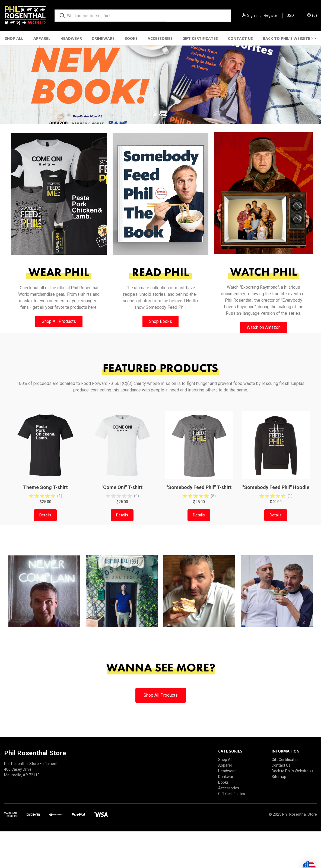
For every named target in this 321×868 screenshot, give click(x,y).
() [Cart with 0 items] (312, 15)
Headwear (71, 38)
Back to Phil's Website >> (293, 812)
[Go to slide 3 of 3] (166, 156)
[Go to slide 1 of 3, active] (155, 156)
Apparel (42, 38)
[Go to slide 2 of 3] (161, 156)
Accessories (160, 38)
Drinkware (103, 38)
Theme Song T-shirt (45, 529)
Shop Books (160, 363)
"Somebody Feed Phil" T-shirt (199, 529)
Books (131, 38)
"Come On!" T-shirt (122, 529)
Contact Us (240, 38)
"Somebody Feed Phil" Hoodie (276, 529)
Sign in (253, 15)
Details (45, 557)
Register (271, 15)
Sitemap (279, 818)
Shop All (14, 38)
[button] (59, 236)
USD (292, 15)
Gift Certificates (200, 38)
